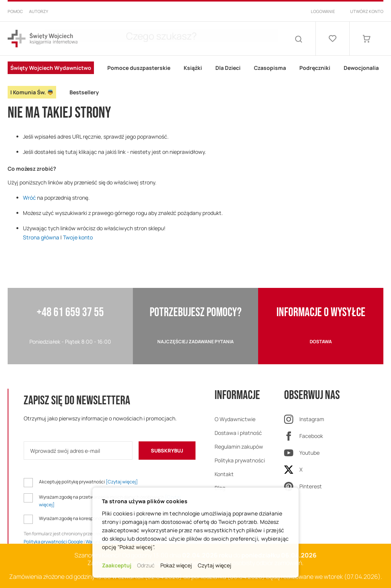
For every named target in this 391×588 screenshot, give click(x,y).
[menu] (195, 80)
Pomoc (15, 11)
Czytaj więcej (215, 565)
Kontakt (224, 474)
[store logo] (43, 39)
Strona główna (41, 237)
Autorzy (39, 11)
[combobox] (188, 39)
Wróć (29, 198)
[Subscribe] (167, 451)
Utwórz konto (367, 11)
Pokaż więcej (176, 565)
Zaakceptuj (117, 565)
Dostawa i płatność (238, 433)
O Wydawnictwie (235, 419)
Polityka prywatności (240, 460)
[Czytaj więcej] (122, 482)
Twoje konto (78, 237)
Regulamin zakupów (239, 447)
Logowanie (323, 11)
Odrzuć (146, 565)
